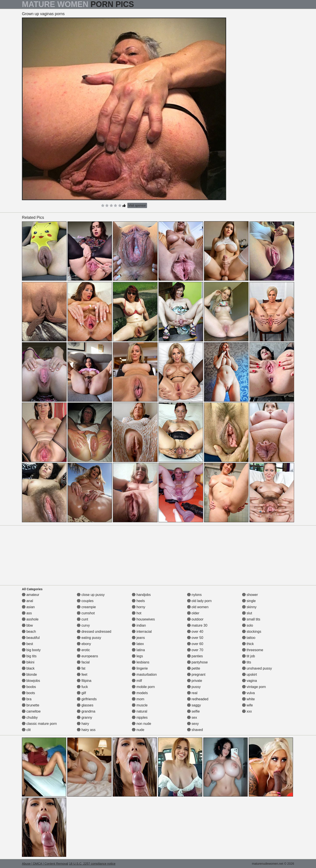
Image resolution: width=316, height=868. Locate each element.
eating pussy (89, 638)
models (140, 693)
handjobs (141, 595)
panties (195, 656)
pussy (194, 687)
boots (28, 693)
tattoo (249, 638)
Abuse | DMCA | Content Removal (45, 864)
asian (28, 607)
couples (85, 601)
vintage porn (254, 687)
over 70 (195, 650)
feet (82, 675)
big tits (29, 656)
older (193, 613)
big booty (31, 650)
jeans (138, 638)
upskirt (250, 675)
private (195, 681)
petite (194, 668)
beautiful (31, 638)
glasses (85, 705)
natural (139, 711)
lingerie (140, 668)
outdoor (195, 619)
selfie (194, 711)
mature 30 (197, 625)
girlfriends (87, 699)
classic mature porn (39, 724)
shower (250, 595)
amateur (31, 595)
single (249, 601)
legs (137, 656)
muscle (140, 705)
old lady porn (199, 601)
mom (138, 699)
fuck (82, 687)
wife (248, 705)
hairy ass (86, 730)
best (28, 644)
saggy (194, 705)
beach (29, 632)
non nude (141, 724)
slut (247, 613)
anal (28, 601)
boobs (29, 687)
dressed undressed (94, 632)
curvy (83, 625)
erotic (83, 650)
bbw (27, 625)
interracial (142, 632)
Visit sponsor (137, 205)
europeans (87, 656)
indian (139, 625)
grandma (86, 711)
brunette (31, 705)
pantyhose (197, 662)
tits (247, 662)
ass (27, 613)
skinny (249, 607)
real (192, 693)
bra (27, 699)
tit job (249, 656)
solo (248, 625)
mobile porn (143, 687)
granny (84, 717)
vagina (250, 681)
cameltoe (31, 711)
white (249, 699)
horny (138, 607)
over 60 (195, 644)
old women (198, 607)
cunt (83, 619)
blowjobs (31, 681)
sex (192, 717)
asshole (30, 619)
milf (137, 681)
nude (138, 730)
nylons (194, 595)
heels (138, 601)
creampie (86, 607)
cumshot (86, 613)
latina (138, 650)
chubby (30, 717)
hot (137, 613)
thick (248, 644)
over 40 (195, 632)
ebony (84, 644)
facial (83, 662)
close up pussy (91, 595)
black (28, 668)
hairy (83, 724)
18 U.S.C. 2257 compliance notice (92, 864)
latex (138, 644)
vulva (249, 693)
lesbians (141, 662)
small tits (251, 619)
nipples (140, 717)
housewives (143, 619)
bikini (28, 662)
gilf (81, 693)
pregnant (196, 675)
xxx (247, 711)
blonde (29, 675)
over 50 (195, 638)
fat (81, 668)
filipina (84, 681)
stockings (252, 632)
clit (26, 730)
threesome (253, 650)
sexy (193, 724)
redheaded (198, 699)
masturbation (144, 675)
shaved (195, 730)
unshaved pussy (257, 668)
